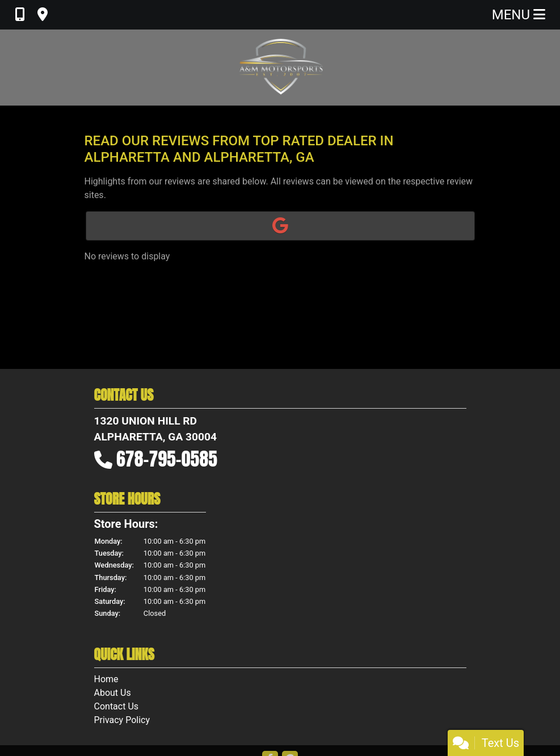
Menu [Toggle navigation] (519, 15)
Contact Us (117, 706)
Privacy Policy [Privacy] (122, 720)
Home (106, 679)
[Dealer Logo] (280, 68)
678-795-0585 (167, 459)
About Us (113, 693)
